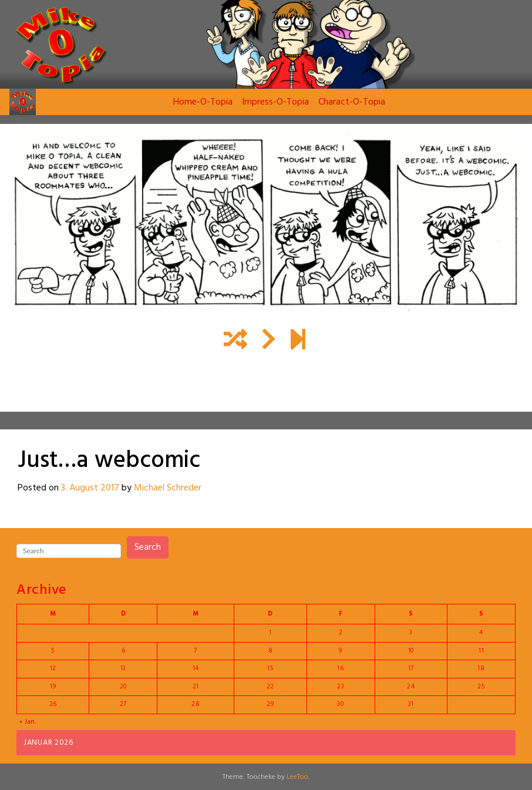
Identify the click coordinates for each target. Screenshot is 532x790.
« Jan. (28, 722)
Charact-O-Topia (352, 102)
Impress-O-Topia (275, 102)
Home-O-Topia (203, 102)
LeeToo (297, 777)
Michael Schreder (168, 488)
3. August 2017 (90, 488)
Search (148, 547)
